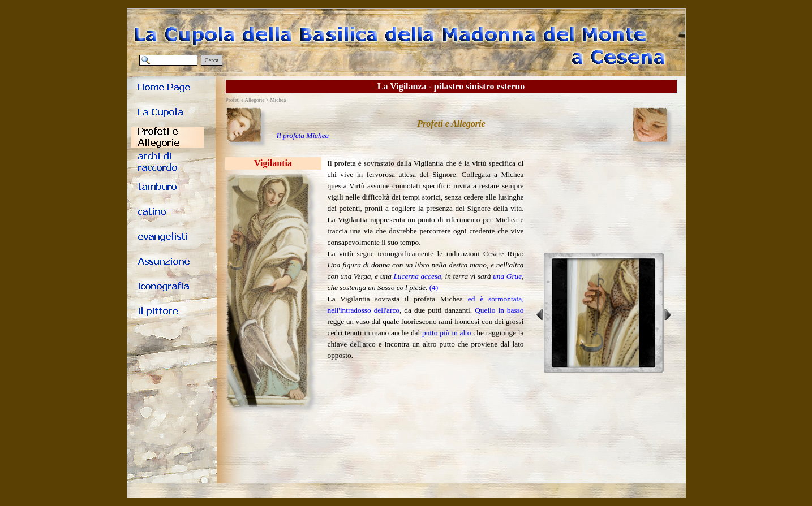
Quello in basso (499, 310)
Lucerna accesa (417, 276)
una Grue (507, 276)
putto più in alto (446, 333)
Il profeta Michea (303, 135)
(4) (434, 287)
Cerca (212, 60)
